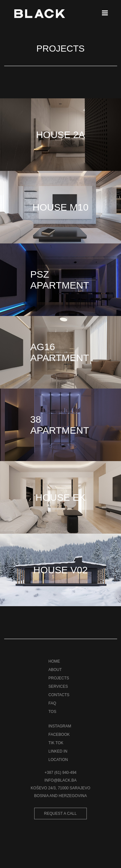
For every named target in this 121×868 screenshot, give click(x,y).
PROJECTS (59, 678)
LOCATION (58, 760)
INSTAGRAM (60, 726)
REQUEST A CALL (60, 814)
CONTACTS (59, 695)
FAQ (52, 703)
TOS (52, 712)
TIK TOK (56, 743)
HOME (54, 661)
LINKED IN (58, 751)
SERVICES (58, 686)
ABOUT (55, 670)
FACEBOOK (59, 735)
